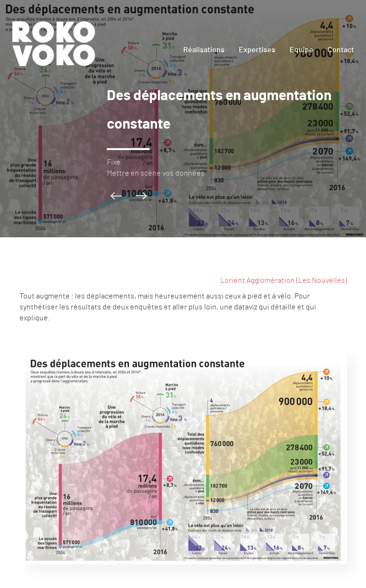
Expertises (257, 50)
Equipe (301, 50)
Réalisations (204, 50)
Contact (341, 50)
